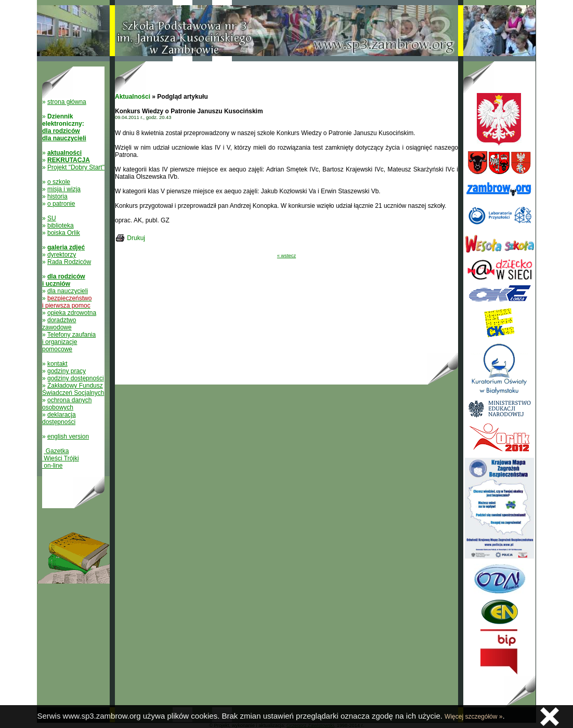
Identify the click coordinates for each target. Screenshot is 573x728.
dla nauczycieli (68, 291)
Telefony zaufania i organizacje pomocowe (69, 342)
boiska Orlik (64, 233)
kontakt (57, 364)
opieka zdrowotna (72, 313)
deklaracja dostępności (59, 418)
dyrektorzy (62, 255)
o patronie (61, 204)
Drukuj (136, 238)
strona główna (67, 102)
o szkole (59, 182)
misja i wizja (64, 189)
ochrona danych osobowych (67, 404)
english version (68, 436)
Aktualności (133, 97)
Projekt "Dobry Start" (76, 167)
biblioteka (61, 226)
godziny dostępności (76, 378)
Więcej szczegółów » (473, 717)
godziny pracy (67, 371)
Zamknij (550, 717)
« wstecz (286, 256)
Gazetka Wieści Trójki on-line (61, 458)
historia (57, 196)
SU (52, 218)
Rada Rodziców (69, 262)
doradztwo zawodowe (59, 324)
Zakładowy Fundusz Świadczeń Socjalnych (73, 389)
